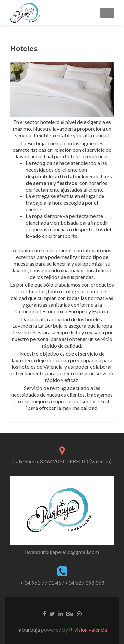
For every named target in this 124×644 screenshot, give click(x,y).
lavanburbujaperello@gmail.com (62, 552)
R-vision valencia (88, 630)
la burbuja (29, 630)
